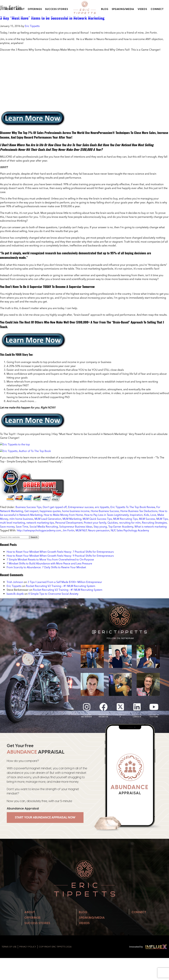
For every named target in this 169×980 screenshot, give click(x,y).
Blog (105, 9)
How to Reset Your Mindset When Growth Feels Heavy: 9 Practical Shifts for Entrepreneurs (60, 556)
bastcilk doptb (15, 594)
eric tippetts (102, 507)
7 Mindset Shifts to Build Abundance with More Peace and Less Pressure (49, 563)
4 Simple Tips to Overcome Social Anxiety (53, 594)
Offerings (35, 9)
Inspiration (136, 515)
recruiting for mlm (130, 523)
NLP (113, 530)
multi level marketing (13, 523)
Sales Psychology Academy (133, 530)
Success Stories (57, 9)
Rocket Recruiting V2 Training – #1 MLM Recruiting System (61, 586)
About (20, 9)
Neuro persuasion (99, 530)
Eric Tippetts (14, 586)
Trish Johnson (15, 582)
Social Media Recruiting (44, 527)
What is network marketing (151, 527)
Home (9, 9)
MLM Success (147, 519)
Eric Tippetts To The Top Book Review (133, 507)
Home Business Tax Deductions (139, 511)
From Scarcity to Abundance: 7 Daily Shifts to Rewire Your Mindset (46, 567)
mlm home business (21, 519)
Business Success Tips (28, 507)
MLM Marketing (72, 519)
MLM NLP (81, 530)
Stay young (100, 527)
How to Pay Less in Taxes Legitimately (106, 515)
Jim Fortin (68, 530)
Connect (157, 9)
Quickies (113, 523)
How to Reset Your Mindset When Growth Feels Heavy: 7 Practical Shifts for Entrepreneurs (60, 552)
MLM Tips (162, 519)
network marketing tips (40, 523)
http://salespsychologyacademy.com (39, 530)
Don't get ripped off (55, 507)
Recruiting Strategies (154, 523)
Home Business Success (105, 511)
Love (153, 515)
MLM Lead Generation (48, 519)
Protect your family (95, 523)
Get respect (31, 511)
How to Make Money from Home (63, 515)
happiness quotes (50, 511)
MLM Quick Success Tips (97, 519)
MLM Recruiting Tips (125, 519)
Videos (142, 9)
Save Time (22, 527)
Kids (146, 515)
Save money (7, 527)
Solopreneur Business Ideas (76, 527)
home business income (76, 511)
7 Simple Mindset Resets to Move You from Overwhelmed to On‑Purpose (50, 559)
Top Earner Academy (121, 527)
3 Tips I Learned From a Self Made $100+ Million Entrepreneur (65, 582)
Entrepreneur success (81, 507)
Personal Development (69, 523)
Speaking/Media (123, 9)
